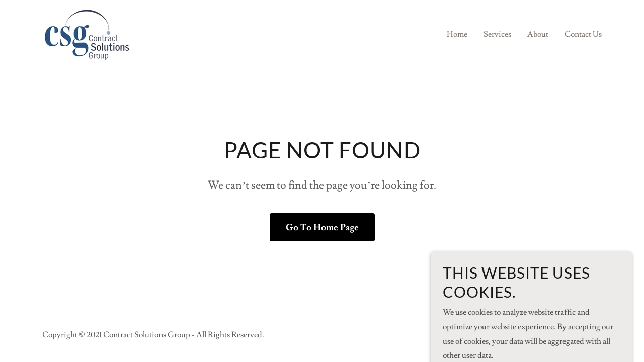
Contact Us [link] (583, 34)
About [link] (538, 34)
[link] (86, 32)
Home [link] (457, 34)
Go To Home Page (322, 228)
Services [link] (497, 34)
